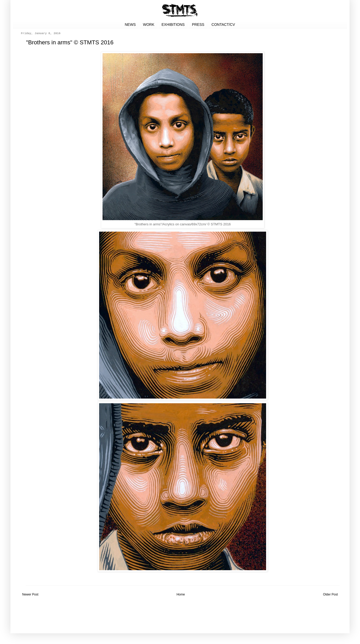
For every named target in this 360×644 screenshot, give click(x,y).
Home (181, 594)
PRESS (198, 25)
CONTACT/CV (223, 25)
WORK (149, 25)
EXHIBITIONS (173, 25)
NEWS (130, 25)
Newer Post (30, 594)
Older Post (330, 594)
